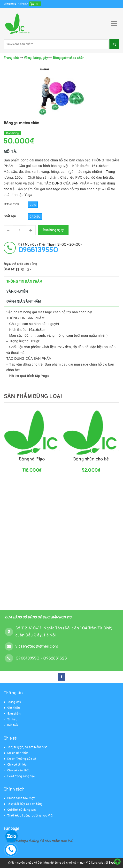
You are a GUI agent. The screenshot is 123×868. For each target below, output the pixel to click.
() (37, 4)
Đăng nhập (10, 4)
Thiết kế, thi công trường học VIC (30, 816)
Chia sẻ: (9, 269)
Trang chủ (14, 702)
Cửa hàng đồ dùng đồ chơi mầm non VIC (42, 841)
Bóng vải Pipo (32, 459)
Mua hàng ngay (53, 230)
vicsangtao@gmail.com (37, 646)
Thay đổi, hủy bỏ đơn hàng (25, 804)
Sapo (112, 863)
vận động (31, 264)
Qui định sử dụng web (22, 810)
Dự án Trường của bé (22, 759)
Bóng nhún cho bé (91, 459)
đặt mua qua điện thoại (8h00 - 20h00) (50, 248)
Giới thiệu (14, 708)
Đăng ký (23, 4)
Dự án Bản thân (18, 753)
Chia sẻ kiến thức (19, 770)
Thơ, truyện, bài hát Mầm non (27, 747)
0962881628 (55, 658)
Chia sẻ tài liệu (17, 765)
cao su (35, 217)
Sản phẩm (14, 714)
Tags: (8, 264)
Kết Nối (12, 725)
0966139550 (28, 658)
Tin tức (12, 719)
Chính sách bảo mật (21, 798)
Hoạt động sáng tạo (21, 776)
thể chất (17, 264)
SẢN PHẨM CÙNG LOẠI (33, 396)
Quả (33, 205)
